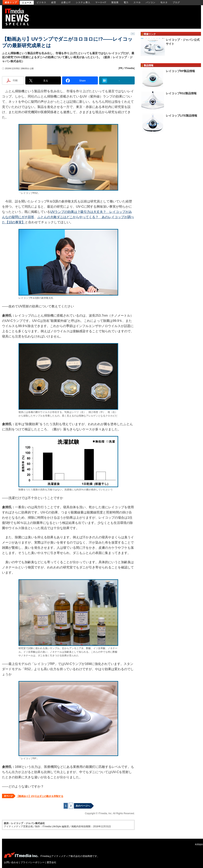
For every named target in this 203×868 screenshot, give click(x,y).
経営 (54, 2)
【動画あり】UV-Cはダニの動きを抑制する (40, 796)
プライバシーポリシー (33, 862)
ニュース (27, 3)
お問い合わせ (11, 862)
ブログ (176, 2)
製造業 (115, 2)
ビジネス (41, 2)
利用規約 (199, 844)
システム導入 (83, 2)
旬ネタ (164, 2)
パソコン (151, 2)
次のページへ (83, 806)
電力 (126, 2)
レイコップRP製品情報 (180, 71)
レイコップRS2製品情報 (181, 93)
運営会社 (51, 862)
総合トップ (11, 2)
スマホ (137, 2)
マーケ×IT (101, 2)
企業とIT (66, 2)
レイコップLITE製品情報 (181, 116)
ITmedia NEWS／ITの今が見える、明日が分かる (18, 17)
